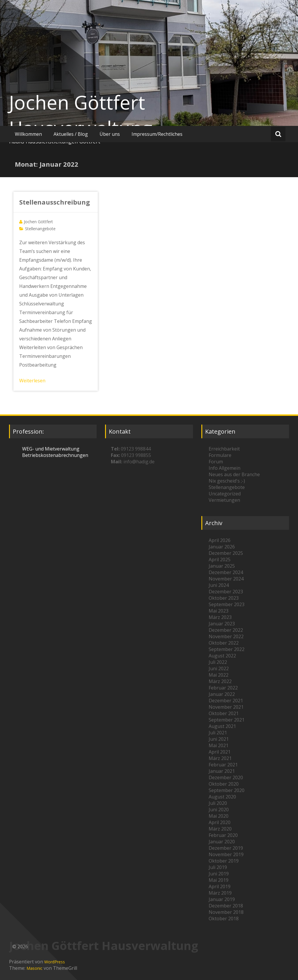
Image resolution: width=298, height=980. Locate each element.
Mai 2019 (219, 880)
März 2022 (220, 681)
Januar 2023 (222, 624)
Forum (216, 462)
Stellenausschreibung (55, 202)
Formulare (220, 455)
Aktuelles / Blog (71, 134)
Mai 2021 (219, 745)
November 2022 (226, 636)
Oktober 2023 (224, 598)
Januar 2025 (222, 566)
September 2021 (227, 720)
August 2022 (222, 656)
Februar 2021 (223, 765)
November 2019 (226, 854)
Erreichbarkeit (224, 449)
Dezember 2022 (226, 630)
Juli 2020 (218, 803)
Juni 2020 (219, 810)
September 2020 (227, 790)
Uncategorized (225, 494)
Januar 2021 (222, 771)
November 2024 (226, 579)
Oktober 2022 (224, 643)
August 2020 (222, 797)
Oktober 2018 (224, 919)
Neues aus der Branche (234, 474)
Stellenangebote (40, 229)
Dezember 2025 (226, 553)
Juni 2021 (219, 739)
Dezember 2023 (226, 592)
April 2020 (220, 822)
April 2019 (220, 886)
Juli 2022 (218, 662)
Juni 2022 (219, 668)
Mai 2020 (219, 816)
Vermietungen (224, 500)
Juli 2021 (218, 733)
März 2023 (220, 617)
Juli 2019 (218, 867)
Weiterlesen (32, 381)
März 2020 (220, 829)
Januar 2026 (222, 547)
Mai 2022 (219, 675)
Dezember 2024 (226, 572)
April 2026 (220, 540)
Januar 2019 (222, 899)
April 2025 (220, 560)
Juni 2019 (219, 874)
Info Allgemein (225, 468)
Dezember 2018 (226, 906)
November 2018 (226, 912)
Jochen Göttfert (38, 222)
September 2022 (227, 649)
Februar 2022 (223, 688)
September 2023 (227, 604)
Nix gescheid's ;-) (227, 481)
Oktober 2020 (224, 784)
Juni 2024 (219, 585)
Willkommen (28, 134)
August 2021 (222, 726)
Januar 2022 (222, 694)
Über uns (110, 134)
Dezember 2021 (226, 701)
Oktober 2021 (224, 713)
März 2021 (220, 758)
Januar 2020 (222, 842)
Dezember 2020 (226, 777)
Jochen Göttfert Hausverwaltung (81, 115)
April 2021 (220, 752)
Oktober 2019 (224, 861)
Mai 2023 (219, 611)
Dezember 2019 (226, 848)
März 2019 (220, 893)
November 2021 (226, 707)
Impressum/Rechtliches (157, 134)
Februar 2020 (223, 835)
